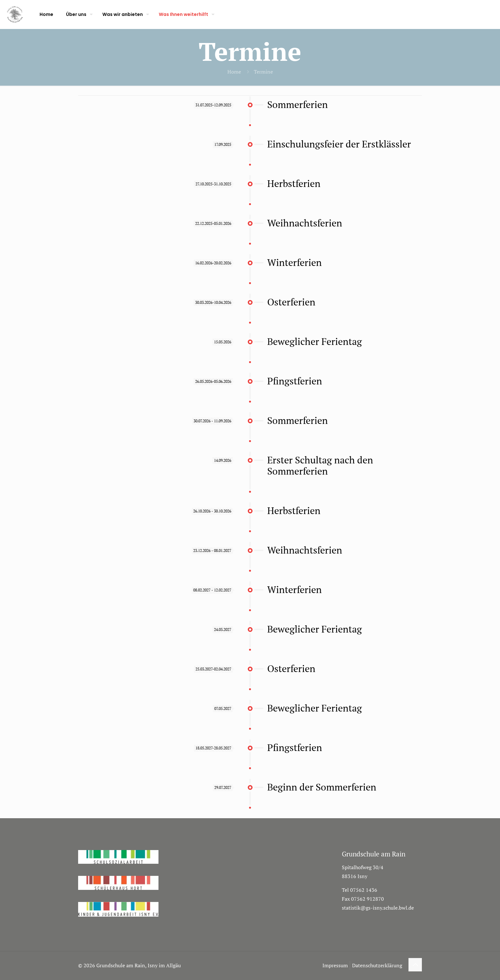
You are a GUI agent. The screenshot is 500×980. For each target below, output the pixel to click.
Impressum (335, 965)
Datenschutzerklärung (377, 965)
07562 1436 (364, 890)
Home (234, 72)
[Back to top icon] (415, 965)
